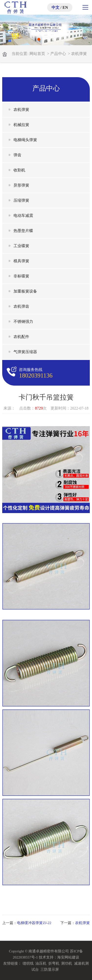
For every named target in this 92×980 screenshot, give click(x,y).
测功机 (67, 963)
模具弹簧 (21, 261)
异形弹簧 (21, 185)
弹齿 (17, 155)
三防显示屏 (50, 969)
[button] (39, 39)
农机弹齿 (21, 306)
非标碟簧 (21, 276)
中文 (55, 7)
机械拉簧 (21, 125)
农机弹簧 (79, 54)
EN (65, 7)
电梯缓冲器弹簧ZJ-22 (34, 923)
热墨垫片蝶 (23, 231)
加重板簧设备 (25, 291)
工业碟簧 (21, 246)
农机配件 (21, 337)
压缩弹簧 (21, 200)
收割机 (19, 170)
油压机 (41, 963)
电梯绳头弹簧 (25, 140)
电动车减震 (23, 216)
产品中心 (58, 54)
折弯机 (54, 963)
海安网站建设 (68, 957)
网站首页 (37, 54)
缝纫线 (28, 963)
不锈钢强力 (23, 321)
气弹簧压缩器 (25, 352)
